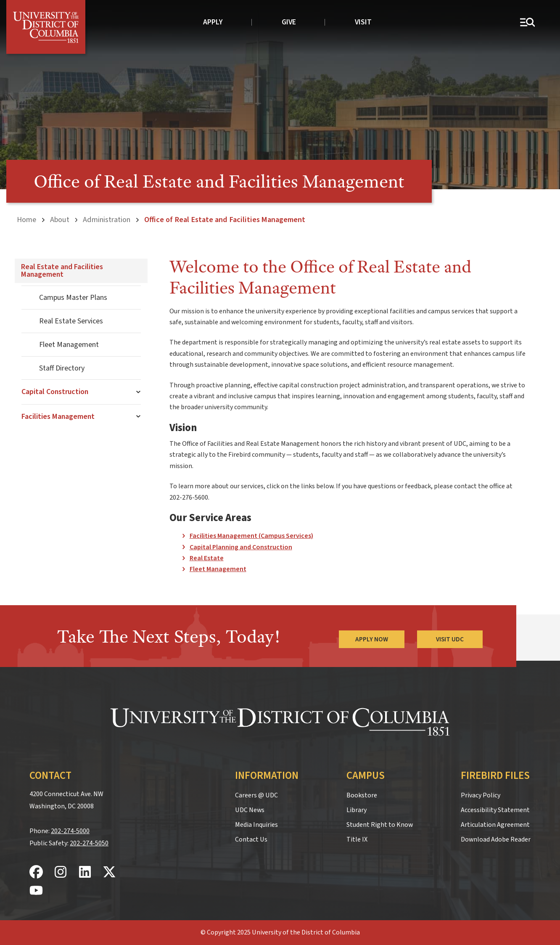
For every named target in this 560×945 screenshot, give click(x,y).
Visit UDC (450, 639)
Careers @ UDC (256, 795)
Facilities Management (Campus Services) (251, 536)
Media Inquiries (256, 825)
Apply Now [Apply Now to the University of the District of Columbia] (372, 639)
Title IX (357, 839)
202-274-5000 (70, 831)
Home (26, 220)
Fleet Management (69, 345)
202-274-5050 (89, 843)
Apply (213, 22)
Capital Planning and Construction (241, 547)
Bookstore (362, 795)
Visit (363, 22)
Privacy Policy (481, 795)
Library (357, 810)
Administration (107, 220)
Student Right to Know (380, 825)
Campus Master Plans (73, 298)
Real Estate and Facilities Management (62, 271)
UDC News (250, 810)
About (60, 220)
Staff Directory (62, 368)
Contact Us (251, 839)
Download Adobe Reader (496, 839)
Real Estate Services (71, 321)
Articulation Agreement (495, 825)
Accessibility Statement (495, 810)
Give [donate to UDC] (289, 22)
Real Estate (207, 558)
